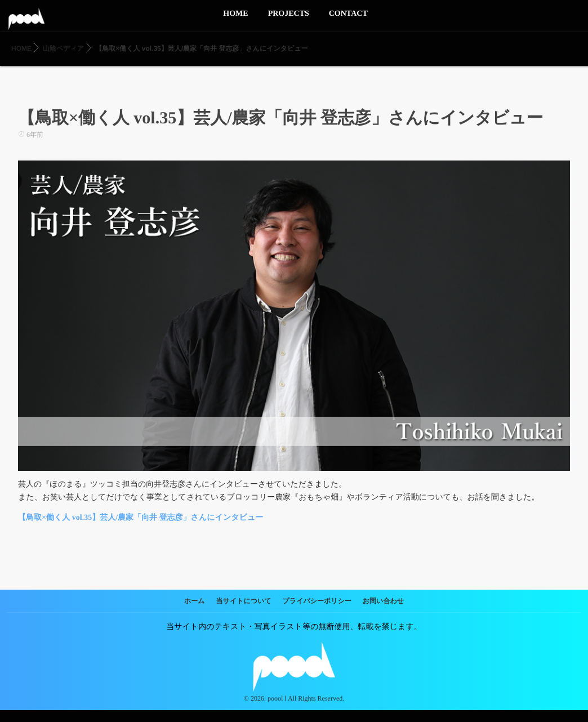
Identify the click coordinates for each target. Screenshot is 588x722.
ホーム (195, 601)
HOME (235, 20)
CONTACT (348, 20)
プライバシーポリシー (317, 601)
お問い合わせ (383, 601)
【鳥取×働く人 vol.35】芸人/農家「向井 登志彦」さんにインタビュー (141, 518)
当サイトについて (244, 601)
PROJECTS (289, 20)
